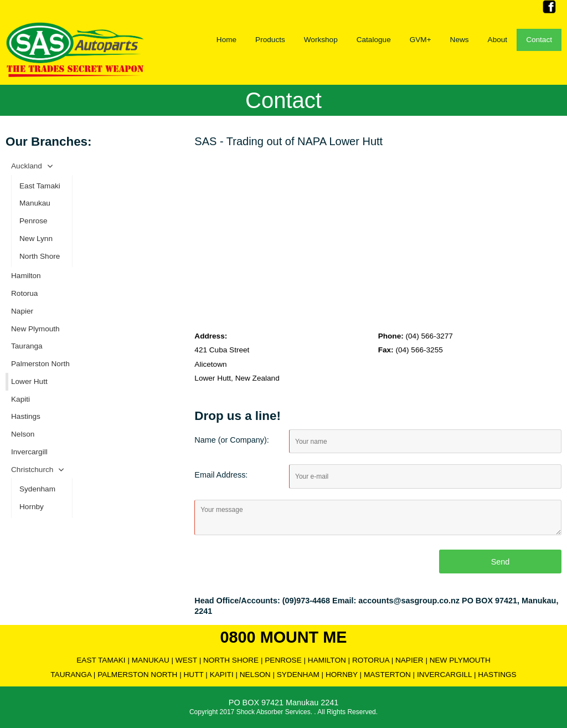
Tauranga (27, 346)
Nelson (23, 434)
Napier (22, 311)
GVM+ (421, 40)
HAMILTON (327, 660)
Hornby (32, 507)
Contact (539, 40)
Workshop (321, 40)
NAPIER (409, 660)
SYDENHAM (298, 675)
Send (501, 562)
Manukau (35, 203)
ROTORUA (371, 660)
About (498, 40)
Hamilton (26, 276)
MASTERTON (387, 675)
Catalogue (374, 40)
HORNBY (342, 675)
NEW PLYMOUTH (460, 660)
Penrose (33, 221)
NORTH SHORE (231, 660)
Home (226, 40)
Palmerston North (40, 364)
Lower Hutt (29, 381)
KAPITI (222, 675)
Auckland (27, 166)
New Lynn (36, 239)
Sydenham (37, 489)
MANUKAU (151, 660)
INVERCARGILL (444, 675)
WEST (186, 660)
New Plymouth (35, 329)
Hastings (26, 416)
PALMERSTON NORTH (137, 675)
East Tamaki (40, 186)
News (460, 40)
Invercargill (29, 452)
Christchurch (32, 470)
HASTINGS (497, 675)
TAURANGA (71, 675)
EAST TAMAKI (101, 660)
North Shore (40, 256)
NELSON (255, 675)
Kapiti (20, 399)
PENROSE (283, 660)
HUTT (194, 675)
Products (270, 40)
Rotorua (24, 293)
